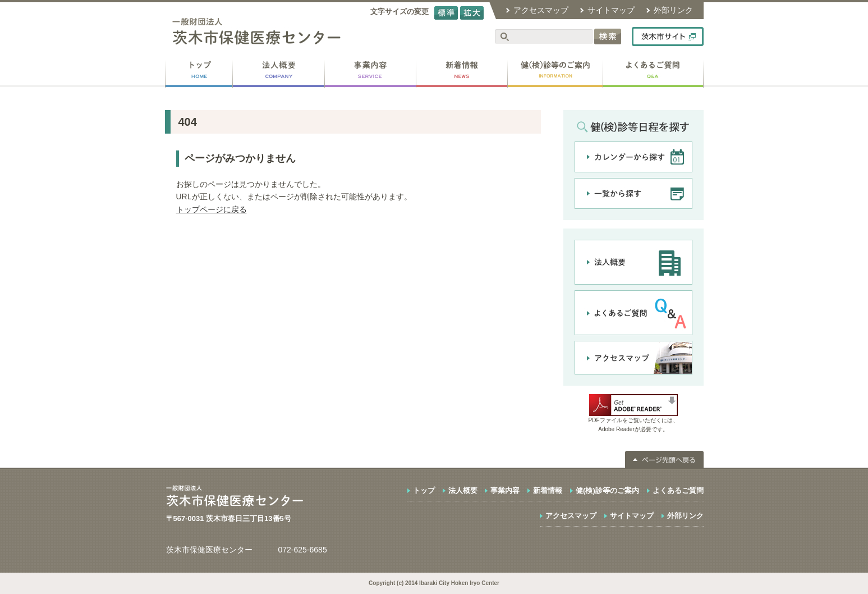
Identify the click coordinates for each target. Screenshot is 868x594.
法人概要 (463, 490)
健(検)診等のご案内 (607, 490)
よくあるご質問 (678, 490)
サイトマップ (611, 10)
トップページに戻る (212, 209)
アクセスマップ (541, 10)
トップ (424, 490)
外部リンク (673, 10)
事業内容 (505, 490)
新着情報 (548, 490)
